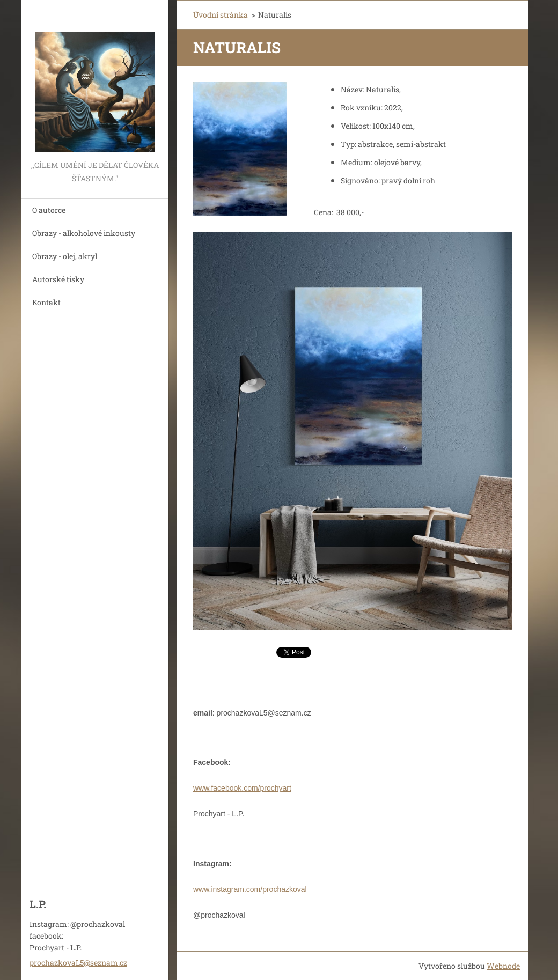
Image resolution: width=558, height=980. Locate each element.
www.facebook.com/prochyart (242, 788)
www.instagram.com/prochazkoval (250, 889)
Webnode (503, 966)
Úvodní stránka (221, 15)
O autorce (49, 210)
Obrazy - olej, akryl (65, 256)
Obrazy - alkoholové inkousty (84, 233)
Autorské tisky (58, 279)
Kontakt (46, 302)
